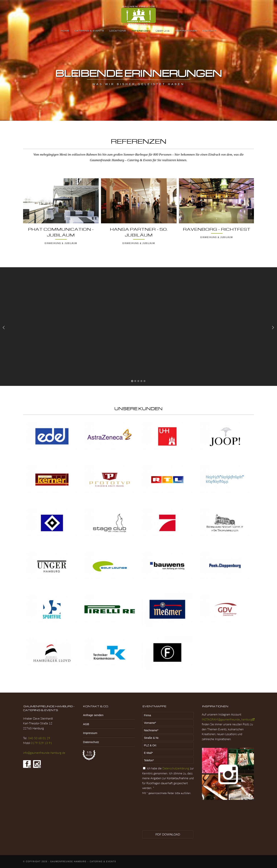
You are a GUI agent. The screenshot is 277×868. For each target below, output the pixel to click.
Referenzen (141, 31)
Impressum (90, 733)
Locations (118, 31)
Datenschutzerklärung (176, 768)
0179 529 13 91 (41, 743)
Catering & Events (89, 31)
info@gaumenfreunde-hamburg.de (44, 753)
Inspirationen (186, 31)
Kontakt (209, 31)
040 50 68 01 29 (39, 738)
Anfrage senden (93, 715)
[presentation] (158, 816)
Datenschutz (91, 742)
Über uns (162, 31)
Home (65, 31)
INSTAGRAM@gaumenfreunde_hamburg (227, 719)
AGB (86, 724)
